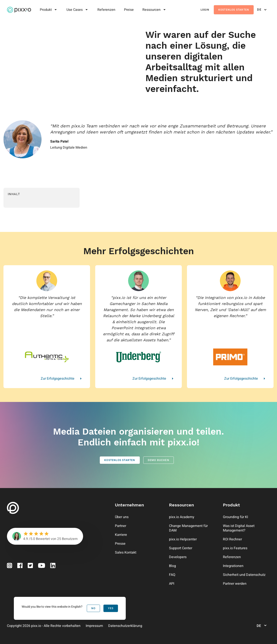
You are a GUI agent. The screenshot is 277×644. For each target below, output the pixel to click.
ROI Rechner (232, 539)
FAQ (172, 575)
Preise (129, 10)
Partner (121, 526)
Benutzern (70, 539)
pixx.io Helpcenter (183, 539)
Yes (111, 608)
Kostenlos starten (234, 10)
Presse (120, 544)
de (262, 10)
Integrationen (233, 566)
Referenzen (106, 10)
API (172, 584)
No (93, 608)
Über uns (122, 517)
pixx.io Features (235, 548)
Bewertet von (46, 539)
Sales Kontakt (126, 552)
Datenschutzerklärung (125, 626)
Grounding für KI (235, 517)
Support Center (181, 548)
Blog (172, 566)
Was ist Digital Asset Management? (239, 528)
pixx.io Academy (182, 517)
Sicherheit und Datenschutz (244, 575)
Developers (178, 557)
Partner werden (235, 584)
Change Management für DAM (188, 528)
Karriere (121, 535)
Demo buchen (159, 460)
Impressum (94, 626)
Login (205, 10)
